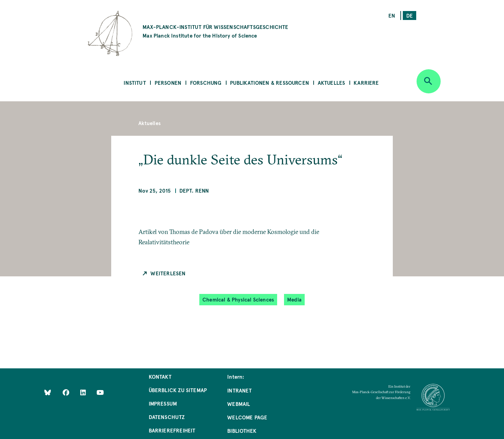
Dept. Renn (194, 190)
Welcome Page (247, 417)
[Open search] (429, 81)
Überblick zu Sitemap (178, 390)
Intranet (239, 390)
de (409, 15)
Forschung (206, 83)
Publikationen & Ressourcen (270, 83)
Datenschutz (167, 417)
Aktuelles (332, 83)
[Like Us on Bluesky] (48, 392)
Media (294, 299)
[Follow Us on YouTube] (100, 392)
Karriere (366, 83)
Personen (168, 83)
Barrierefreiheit (172, 430)
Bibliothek (242, 431)
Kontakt (160, 376)
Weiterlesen (168, 273)
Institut (135, 83)
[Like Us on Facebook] (67, 392)
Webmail (239, 404)
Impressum (163, 403)
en (392, 15)
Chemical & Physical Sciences (238, 299)
